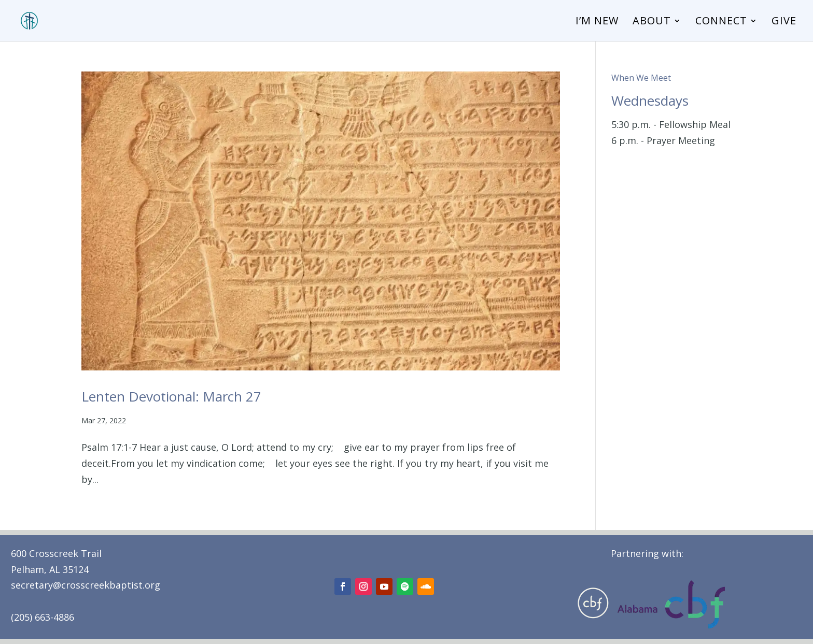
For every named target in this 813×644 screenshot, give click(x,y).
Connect (721, 22)
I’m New (597, 22)
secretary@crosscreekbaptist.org (86, 585)
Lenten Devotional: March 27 (171, 396)
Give (784, 22)
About (652, 22)
